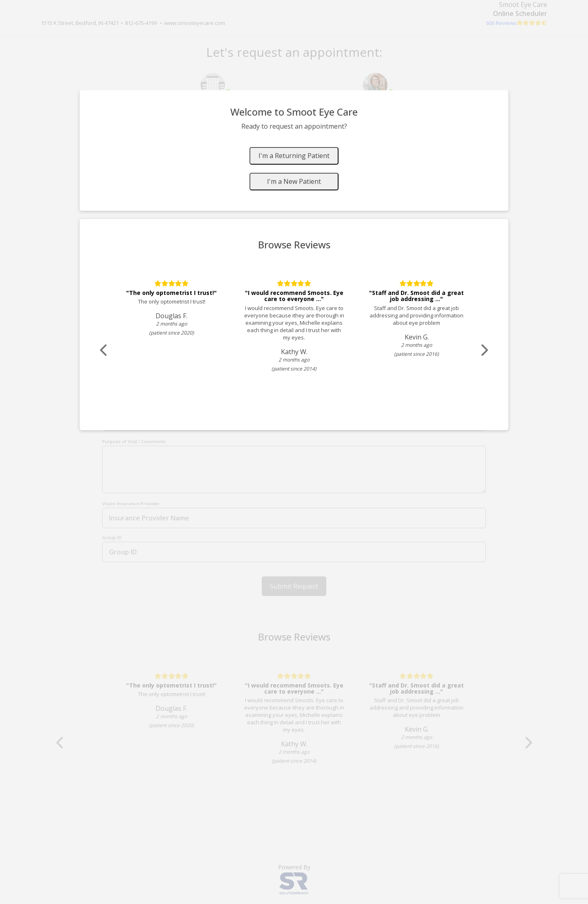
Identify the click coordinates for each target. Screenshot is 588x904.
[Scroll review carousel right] (484, 350)
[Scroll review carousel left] (104, 350)
